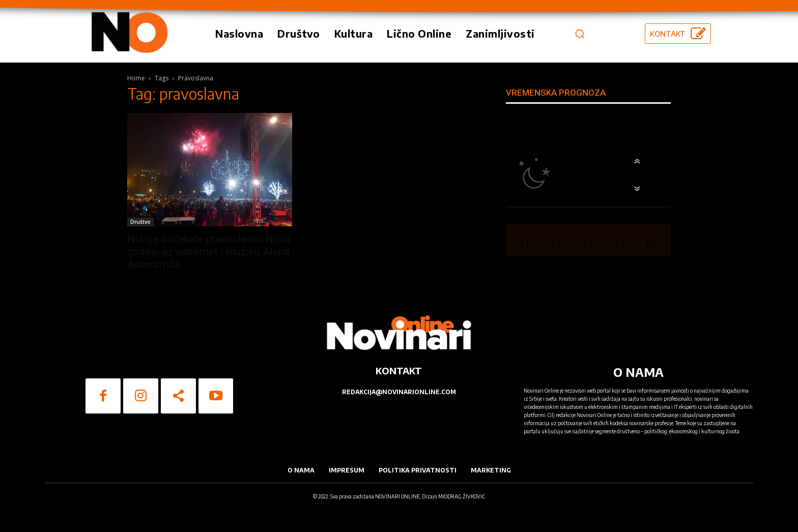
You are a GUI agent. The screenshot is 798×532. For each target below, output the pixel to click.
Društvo (140, 222)
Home (136, 78)
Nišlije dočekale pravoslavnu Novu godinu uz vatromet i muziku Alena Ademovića (209, 252)
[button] (580, 34)
